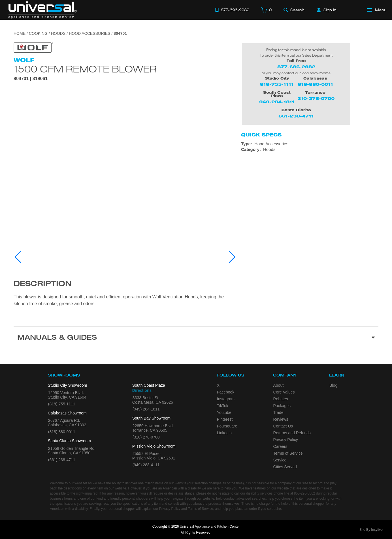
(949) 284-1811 (146, 409)
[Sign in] (327, 10)
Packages (282, 406)
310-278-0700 (316, 98)
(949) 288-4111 (146, 465)
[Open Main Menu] (377, 10)
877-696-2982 (296, 67)
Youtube (224, 412)
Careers (280, 446)
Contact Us (283, 426)
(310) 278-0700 (146, 437)
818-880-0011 (315, 84)
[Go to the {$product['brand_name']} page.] (33, 47)
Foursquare (227, 426)
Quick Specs (261, 135)
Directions (142, 390)
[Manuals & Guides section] (196, 338)
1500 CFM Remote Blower (85, 69)
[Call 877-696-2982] (232, 10)
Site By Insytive (371, 530)
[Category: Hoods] (310, 149)
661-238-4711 (296, 116)
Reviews (281, 419)
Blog (333, 385)
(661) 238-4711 (62, 460)
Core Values (284, 392)
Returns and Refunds (292, 433)
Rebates (281, 399)
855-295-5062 (305, 493)
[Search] (294, 10)
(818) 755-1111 (62, 404)
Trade (278, 412)
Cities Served (285, 467)
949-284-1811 (277, 102)
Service (280, 460)
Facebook (226, 392)
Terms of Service (288, 453)
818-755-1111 (277, 84)
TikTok (223, 406)
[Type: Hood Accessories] (310, 144)
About (279, 385)
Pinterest (225, 419)
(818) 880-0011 (62, 432)
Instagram (226, 399)
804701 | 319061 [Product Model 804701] (31, 79)
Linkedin (224, 433)
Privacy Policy (286, 440)
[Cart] (266, 10)
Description (43, 285)
